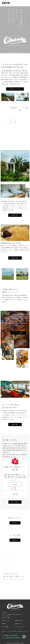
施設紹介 (4, 624)
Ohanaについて (6, 620)
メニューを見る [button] (18, 333)
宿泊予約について (19, 624)
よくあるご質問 (5, 627)
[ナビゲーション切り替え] (27, 17)
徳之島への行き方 (19, 620)
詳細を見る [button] (15, 215)
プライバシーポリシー (20, 627)
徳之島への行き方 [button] (15, 89)
